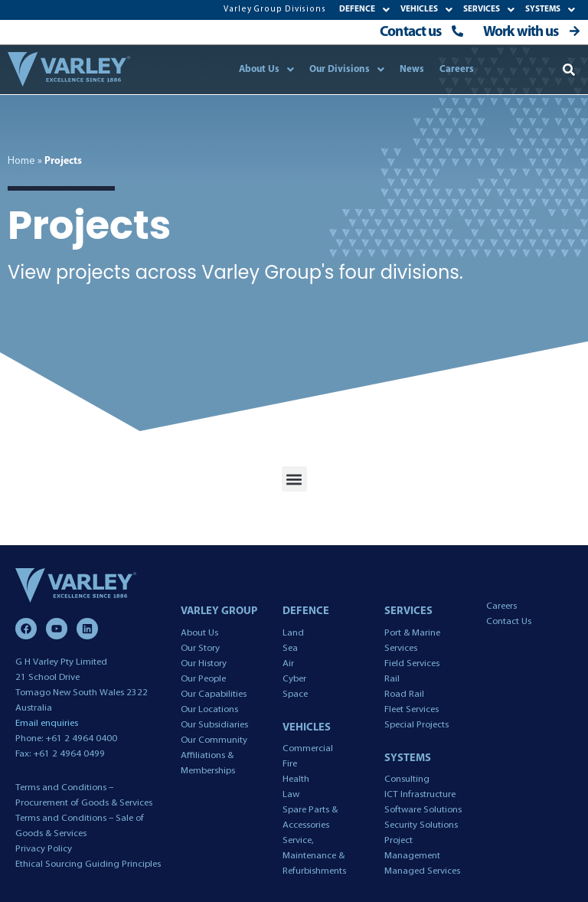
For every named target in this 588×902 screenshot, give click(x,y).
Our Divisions (347, 70)
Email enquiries (47, 723)
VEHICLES (426, 10)
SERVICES (489, 10)
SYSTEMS (550, 10)
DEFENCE (364, 10)
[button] (569, 69)
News (412, 69)
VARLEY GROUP (219, 611)
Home (21, 161)
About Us (266, 70)
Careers (457, 69)
